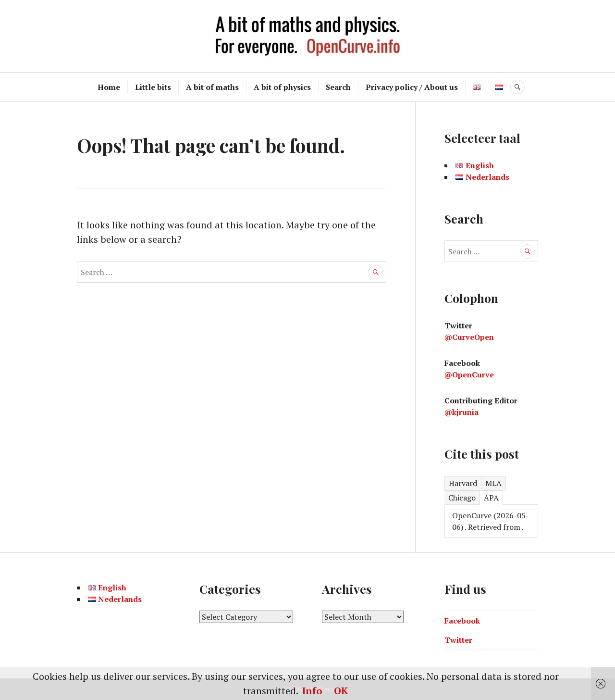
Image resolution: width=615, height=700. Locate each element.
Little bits (153, 87)
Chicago (462, 498)
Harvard (463, 483)
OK (341, 691)
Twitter (458, 640)
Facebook (462, 621)
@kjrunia (461, 412)
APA (491, 498)
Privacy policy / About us (412, 87)
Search (338, 87)
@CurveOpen (469, 337)
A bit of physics (282, 87)
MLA (493, 483)
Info (312, 691)
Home (109, 87)
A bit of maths (212, 87)
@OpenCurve (469, 375)
